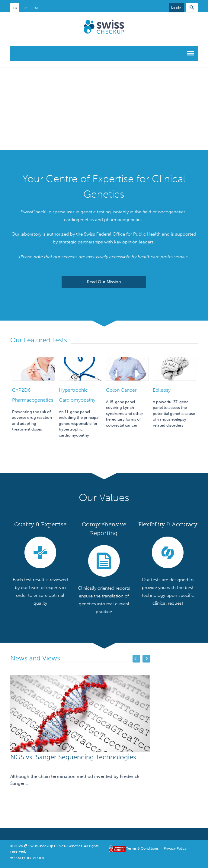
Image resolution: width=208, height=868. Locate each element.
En (15, 8)
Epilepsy (162, 390)
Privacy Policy (175, 848)
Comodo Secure (116, 849)
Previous (136, 659)
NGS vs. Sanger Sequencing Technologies (73, 757)
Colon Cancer (121, 390)
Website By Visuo (27, 858)
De (36, 8)
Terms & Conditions (142, 848)
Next (146, 659)
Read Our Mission (104, 282)
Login (176, 8)
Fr (25, 8)
